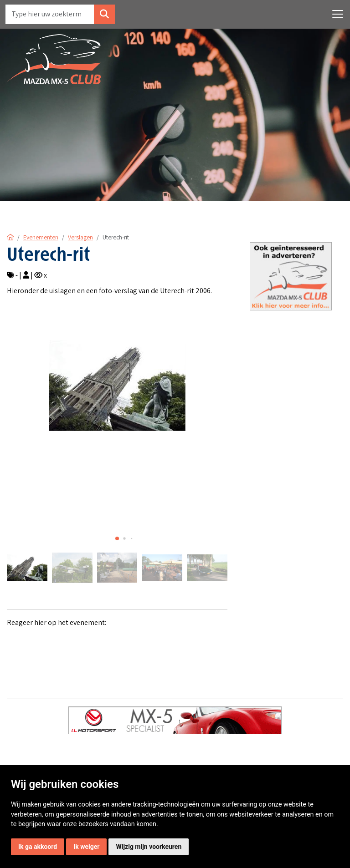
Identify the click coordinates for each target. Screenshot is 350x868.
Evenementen (41, 237)
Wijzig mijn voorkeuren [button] (149, 847)
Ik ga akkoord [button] (38, 847)
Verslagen (80, 237)
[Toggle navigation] (338, 14)
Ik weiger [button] (86, 847)
